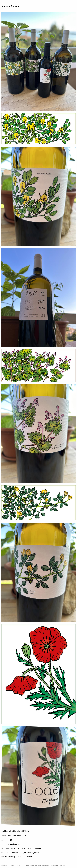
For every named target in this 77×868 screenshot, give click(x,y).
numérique (36, 848)
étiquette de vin (14, 844)
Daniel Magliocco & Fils (16, 836)
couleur (14, 848)
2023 (10, 840)
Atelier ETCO (31, 857)
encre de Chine (24, 848)
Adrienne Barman (10, 6)
